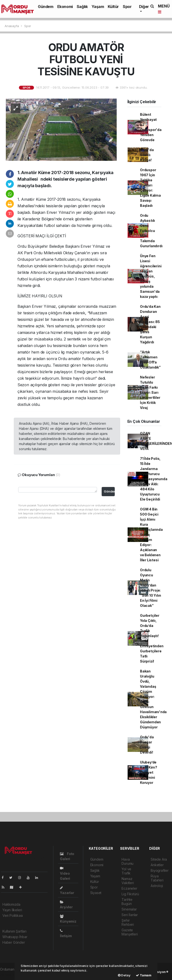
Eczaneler (129, 888)
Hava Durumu (127, 861)
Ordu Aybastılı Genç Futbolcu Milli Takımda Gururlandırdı (151, 231)
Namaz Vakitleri (128, 881)
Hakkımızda (11, 904)
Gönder (109, 491)
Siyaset (96, 893)
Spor (127, 7)
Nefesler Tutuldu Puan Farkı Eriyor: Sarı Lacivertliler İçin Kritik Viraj (150, 392)
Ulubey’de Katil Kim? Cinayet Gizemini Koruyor (149, 772)
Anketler (157, 865)
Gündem (46, 7)
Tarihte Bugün (127, 902)
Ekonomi (65, 7)
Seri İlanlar (130, 915)
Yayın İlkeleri (12, 910)
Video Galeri (65, 873)
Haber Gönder (14, 942)
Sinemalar (129, 909)
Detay (124, 975)
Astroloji (157, 886)
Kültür (113, 7)
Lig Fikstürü (130, 894)
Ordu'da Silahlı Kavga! (147, 155)
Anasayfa (12, 26)
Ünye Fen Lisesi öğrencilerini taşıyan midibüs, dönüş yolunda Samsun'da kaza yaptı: (151, 276)
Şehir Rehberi (128, 922)
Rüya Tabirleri (157, 878)
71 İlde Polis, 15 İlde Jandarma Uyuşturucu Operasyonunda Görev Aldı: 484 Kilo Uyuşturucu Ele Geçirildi (154, 479)
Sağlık (82, 7)
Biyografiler (160, 870)
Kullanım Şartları (14, 931)
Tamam (144, 975)
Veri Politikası (13, 915)
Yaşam (98, 7)
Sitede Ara (159, 859)
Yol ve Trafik (126, 871)
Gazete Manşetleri (130, 932)
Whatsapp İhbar (15, 937)
